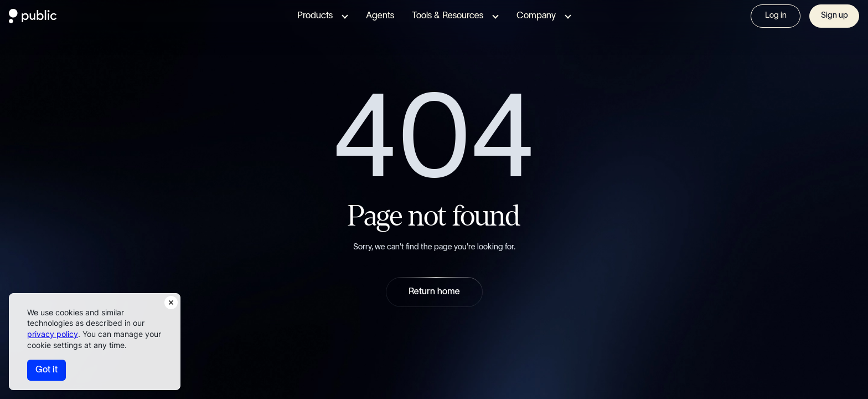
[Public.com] (33, 20)
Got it (46, 370)
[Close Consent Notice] (171, 303)
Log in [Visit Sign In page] (776, 16)
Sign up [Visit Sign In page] (835, 16)
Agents (380, 16)
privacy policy (53, 334)
